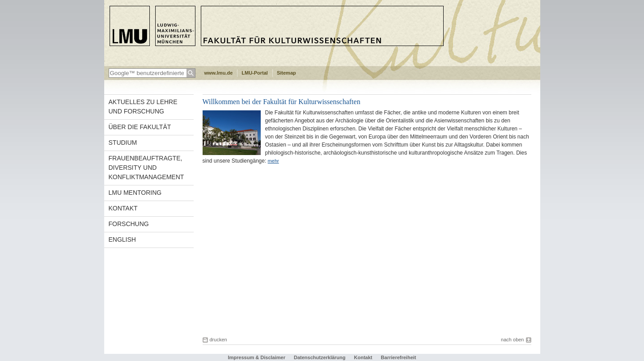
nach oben (512, 340)
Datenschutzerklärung (320, 357)
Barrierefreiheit (399, 357)
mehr (273, 161)
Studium (123, 143)
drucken (218, 340)
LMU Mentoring (135, 193)
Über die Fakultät (140, 127)
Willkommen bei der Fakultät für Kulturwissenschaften (282, 102)
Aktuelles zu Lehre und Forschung (143, 107)
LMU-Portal (255, 73)
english (122, 239)
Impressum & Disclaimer (257, 357)
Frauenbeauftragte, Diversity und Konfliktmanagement (146, 168)
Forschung (129, 224)
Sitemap (286, 73)
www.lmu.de (219, 73)
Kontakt (123, 208)
